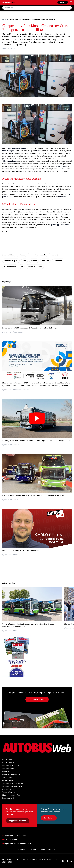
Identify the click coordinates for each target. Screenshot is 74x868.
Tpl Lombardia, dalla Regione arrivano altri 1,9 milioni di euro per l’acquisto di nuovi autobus (30, 625)
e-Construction (8, 780)
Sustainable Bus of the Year (12, 786)
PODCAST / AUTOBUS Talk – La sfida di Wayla (22, 551)
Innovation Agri (8, 798)
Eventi (18, 500)
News (18, 445)
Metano (34, 261)
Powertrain (6, 771)
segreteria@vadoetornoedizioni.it (17, 844)
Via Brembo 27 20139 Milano (14, 835)
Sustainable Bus (8, 768)
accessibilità (9, 255)
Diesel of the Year (9, 789)
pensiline (45, 261)
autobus (22, 255)
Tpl (16, 631)
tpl (22, 266)
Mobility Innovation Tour (22, 390)
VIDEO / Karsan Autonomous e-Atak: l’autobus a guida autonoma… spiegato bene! (37, 441)
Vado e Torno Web (9, 763)
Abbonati (63, 2)
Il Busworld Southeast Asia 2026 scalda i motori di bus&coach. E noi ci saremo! (35, 496)
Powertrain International (11, 774)
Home (4, 19)
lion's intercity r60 (11, 261)
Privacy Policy (22, 849)
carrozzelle (41, 255)
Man (24, 261)
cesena (53, 255)
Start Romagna (10, 266)
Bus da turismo (19, 332)
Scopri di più (49, 818)
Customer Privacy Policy (48, 849)
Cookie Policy (33, 849)
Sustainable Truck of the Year (13, 783)
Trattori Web (7, 777)
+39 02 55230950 (9, 839)
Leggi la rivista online (37, 699)
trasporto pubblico (35, 266)
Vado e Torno (7, 760)
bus (31, 255)
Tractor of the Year (9, 792)
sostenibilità (59, 261)
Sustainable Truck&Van (11, 766)
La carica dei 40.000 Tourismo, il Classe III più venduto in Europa (30, 328)
